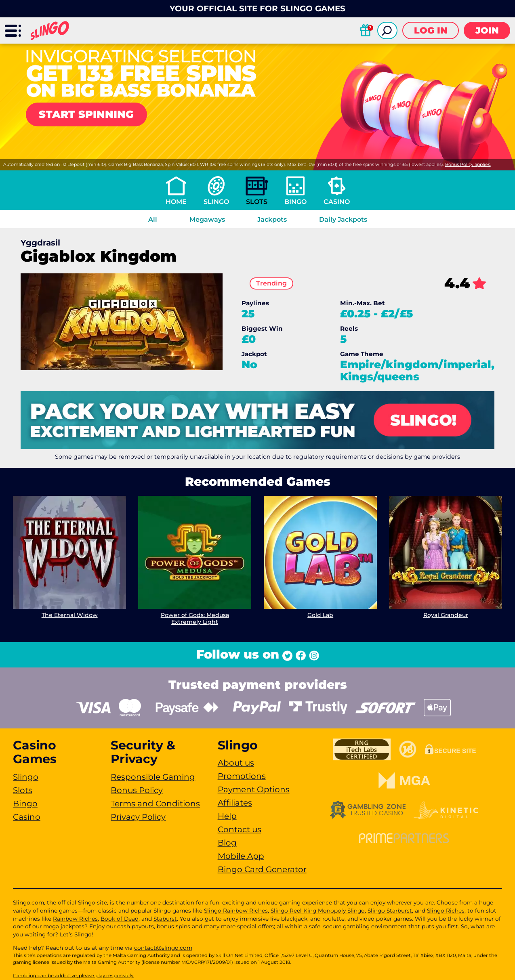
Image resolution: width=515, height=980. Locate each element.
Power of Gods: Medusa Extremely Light (195, 619)
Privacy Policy (138, 817)
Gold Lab (320, 615)
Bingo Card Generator (262, 869)
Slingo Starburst (390, 911)
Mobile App (241, 856)
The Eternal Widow (70, 615)
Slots (257, 202)
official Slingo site (82, 902)
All (153, 219)
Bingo (295, 202)
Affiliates (235, 803)
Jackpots (272, 219)
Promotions (242, 776)
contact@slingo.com (163, 948)
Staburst (165, 919)
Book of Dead (120, 919)
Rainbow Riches (75, 919)
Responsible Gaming (153, 777)
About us (236, 763)
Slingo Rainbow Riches (236, 911)
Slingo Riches (446, 911)
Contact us (240, 829)
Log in (431, 30)
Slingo (216, 202)
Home (176, 202)
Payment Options (254, 789)
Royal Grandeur (445, 615)
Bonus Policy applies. (468, 164)
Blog (227, 843)
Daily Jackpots (343, 219)
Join (487, 30)
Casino (337, 202)
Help (227, 816)
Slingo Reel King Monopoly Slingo (318, 911)
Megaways (207, 219)
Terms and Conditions (155, 804)
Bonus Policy (137, 790)
